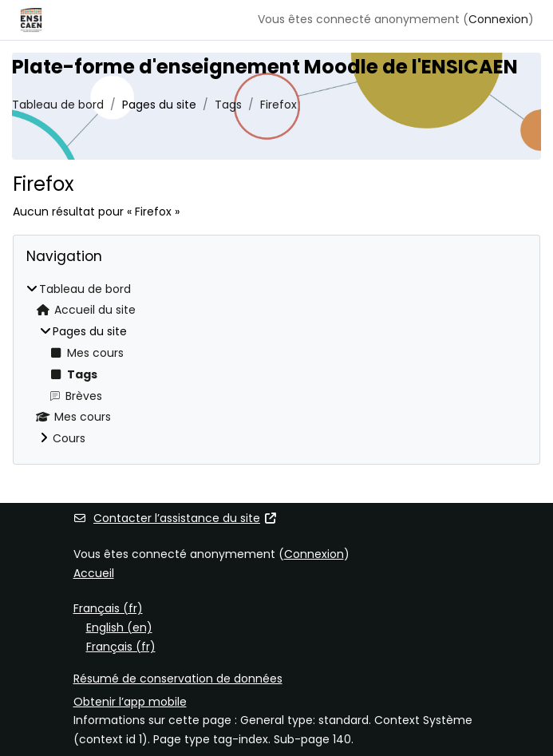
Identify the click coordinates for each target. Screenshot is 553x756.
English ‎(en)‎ (119, 627)
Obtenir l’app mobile (130, 702)
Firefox (278, 105)
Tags (228, 105)
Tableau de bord (58, 105)
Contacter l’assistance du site (176, 518)
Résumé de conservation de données (178, 679)
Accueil (94, 573)
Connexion (498, 19)
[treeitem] (276, 364)
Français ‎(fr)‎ (108, 608)
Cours (69, 438)
